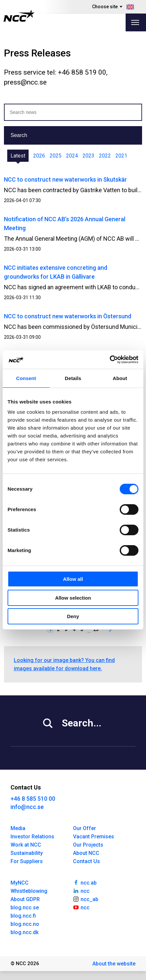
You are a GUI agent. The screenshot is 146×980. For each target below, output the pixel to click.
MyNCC (20, 883)
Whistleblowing (29, 891)
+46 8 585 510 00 (33, 799)
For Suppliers (27, 861)
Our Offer (85, 828)
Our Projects (88, 845)
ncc (81, 891)
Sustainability (27, 853)
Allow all (73, 579)
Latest (18, 156)
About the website (114, 964)
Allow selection (73, 598)
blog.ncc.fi (23, 916)
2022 (105, 156)
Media (18, 828)
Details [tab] (73, 378)
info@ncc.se (27, 807)
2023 (88, 156)
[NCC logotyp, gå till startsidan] (19, 16)
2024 (72, 156)
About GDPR (25, 899)
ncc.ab (85, 882)
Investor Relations (32, 837)
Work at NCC (26, 845)
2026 (39, 156)
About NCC (86, 853)
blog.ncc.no (25, 924)
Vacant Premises (94, 837)
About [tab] (120, 378)
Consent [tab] (26, 378)
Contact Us (86, 861)
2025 (56, 156)
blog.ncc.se (25, 908)
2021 (121, 156)
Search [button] (19, 135)
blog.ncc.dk (24, 932)
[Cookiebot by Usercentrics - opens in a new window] (110, 360)
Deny (73, 616)
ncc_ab (86, 899)
